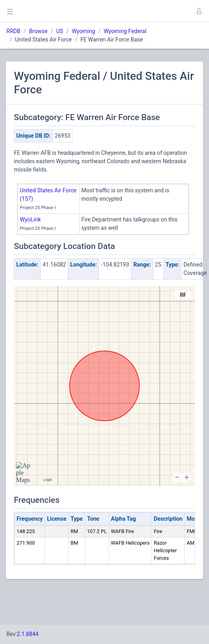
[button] (199, 11)
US (60, 31)
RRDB (13, 31)
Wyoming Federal (125, 31)
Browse (38, 31)
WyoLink (30, 219)
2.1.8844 (28, 634)
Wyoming (83, 31)
